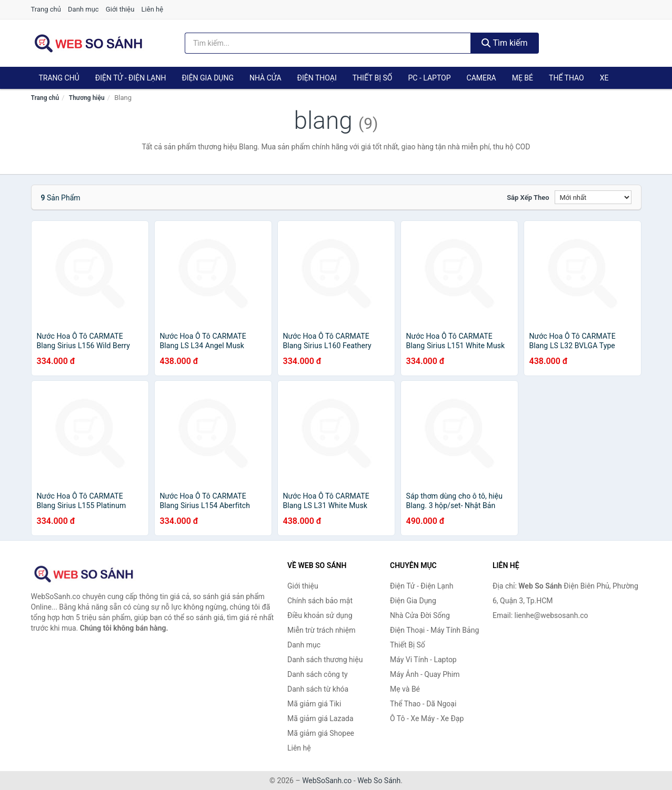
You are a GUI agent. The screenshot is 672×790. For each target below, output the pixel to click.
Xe (604, 78)
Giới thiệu (120, 9)
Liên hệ (153, 9)
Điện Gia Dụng (207, 78)
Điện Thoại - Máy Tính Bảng (434, 630)
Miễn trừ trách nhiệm (321, 630)
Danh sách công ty (318, 674)
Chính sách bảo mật (320, 601)
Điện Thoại (317, 78)
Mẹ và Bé (405, 689)
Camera (482, 78)
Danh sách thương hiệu (325, 660)
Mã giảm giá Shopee (321, 733)
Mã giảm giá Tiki (314, 704)
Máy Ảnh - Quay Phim (425, 674)
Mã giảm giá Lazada (320, 718)
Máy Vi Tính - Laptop (423, 660)
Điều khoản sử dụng (320, 615)
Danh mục (83, 9)
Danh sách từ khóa (318, 689)
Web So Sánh (379, 781)
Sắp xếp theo (528, 197)
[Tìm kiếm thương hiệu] (328, 43)
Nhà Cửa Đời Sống (420, 615)
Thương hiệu (87, 98)
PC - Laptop (429, 78)
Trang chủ (46, 9)
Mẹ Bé (523, 78)
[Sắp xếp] (593, 197)
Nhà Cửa (265, 78)
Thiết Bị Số (373, 78)
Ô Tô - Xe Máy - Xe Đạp (427, 718)
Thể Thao (566, 78)
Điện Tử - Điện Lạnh (131, 78)
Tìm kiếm (505, 43)
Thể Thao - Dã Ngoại (423, 704)
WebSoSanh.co (327, 781)
